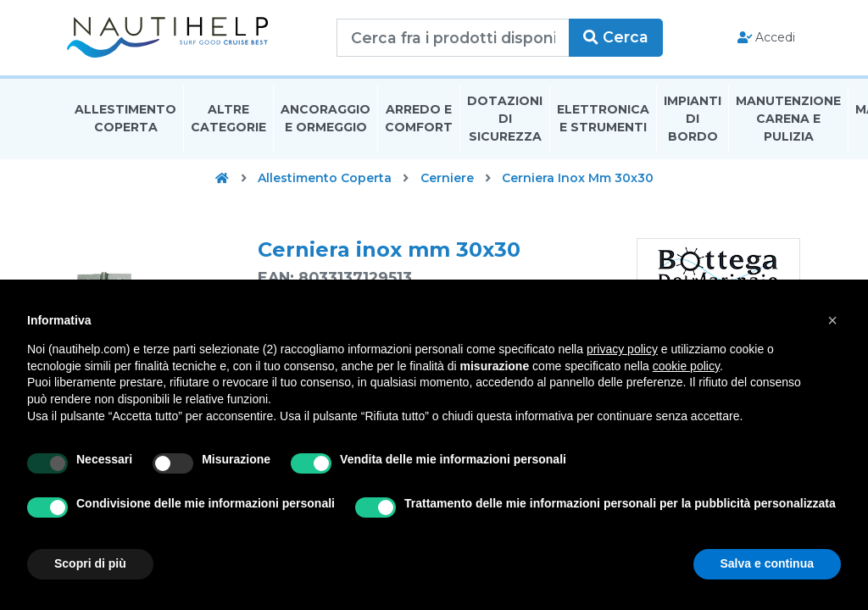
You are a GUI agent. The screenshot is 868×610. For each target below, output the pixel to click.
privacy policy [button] (622, 349)
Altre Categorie (228, 122)
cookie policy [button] (686, 366)
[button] (832, 320)
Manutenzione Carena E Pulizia (788, 122)
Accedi (765, 39)
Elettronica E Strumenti (603, 122)
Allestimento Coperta (125, 122)
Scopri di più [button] (90, 563)
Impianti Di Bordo (693, 122)
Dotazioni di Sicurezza (505, 122)
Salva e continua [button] (767, 563)
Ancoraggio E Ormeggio (325, 122)
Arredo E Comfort (419, 122)
